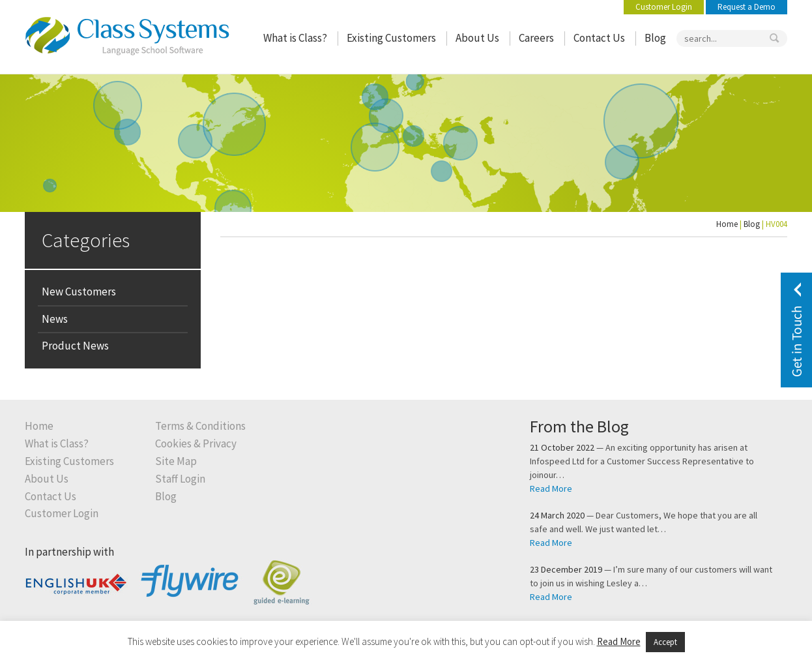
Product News (75, 346)
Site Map (176, 461)
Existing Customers (391, 38)
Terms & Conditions (200, 426)
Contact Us (599, 38)
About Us (477, 38)
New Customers (79, 292)
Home (727, 224)
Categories (86, 240)
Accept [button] (665, 642)
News (55, 319)
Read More (551, 488)
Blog (655, 38)
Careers (536, 38)
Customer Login (664, 7)
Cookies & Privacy (196, 444)
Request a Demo (747, 7)
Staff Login (180, 479)
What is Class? (295, 38)
